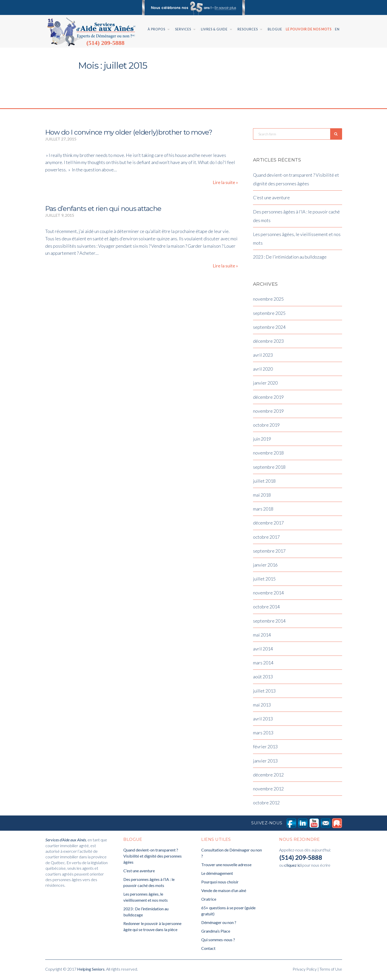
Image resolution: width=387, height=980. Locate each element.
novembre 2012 (268, 790)
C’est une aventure (271, 199)
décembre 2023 (268, 342)
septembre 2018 (269, 468)
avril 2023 (263, 356)
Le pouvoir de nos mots (309, 29)
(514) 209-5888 (106, 43)
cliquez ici (293, 867)
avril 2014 (263, 650)
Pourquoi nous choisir (220, 883)
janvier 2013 (265, 762)
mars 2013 (263, 734)
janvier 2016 (265, 566)
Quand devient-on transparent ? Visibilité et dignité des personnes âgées (153, 857)
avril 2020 (263, 370)
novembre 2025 (268, 300)
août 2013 (263, 678)
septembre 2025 (269, 314)
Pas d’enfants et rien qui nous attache (103, 208)
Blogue (275, 29)
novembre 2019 (268, 412)
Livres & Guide (214, 29)
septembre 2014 (269, 622)
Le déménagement (217, 875)
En (337, 29)
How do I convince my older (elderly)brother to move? (129, 132)
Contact (208, 950)
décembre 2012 (268, 776)
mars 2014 (263, 664)
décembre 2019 (268, 398)
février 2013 (265, 748)
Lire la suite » (225, 182)
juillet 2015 (264, 580)
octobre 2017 (266, 538)
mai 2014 (262, 636)
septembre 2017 (269, 552)
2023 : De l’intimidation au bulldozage (290, 258)
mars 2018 (263, 510)
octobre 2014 (266, 608)
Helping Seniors (91, 970)
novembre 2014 (268, 594)
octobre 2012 (266, 804)
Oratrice (209, 901)
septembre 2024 (269, 328)
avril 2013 (263, 720)
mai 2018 (262, 496)
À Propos (156, 29)
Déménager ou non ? (219, 924)
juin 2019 (262, 440)
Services (183, 29)
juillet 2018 (264, 482)
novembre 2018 (268, 454)
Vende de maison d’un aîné (224, 892)
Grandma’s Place (216, 932)
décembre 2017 (268, 524)
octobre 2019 (266, 426)
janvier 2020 (265, 384)
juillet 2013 (264, 692)
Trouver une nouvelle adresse (226, 866)
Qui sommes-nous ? (218, 941)
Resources (248, 29)
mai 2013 (262, 706)
